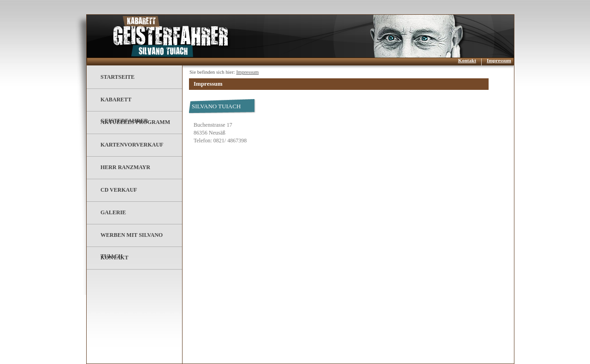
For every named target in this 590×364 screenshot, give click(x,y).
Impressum (499, 60)
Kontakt (467, 60)
